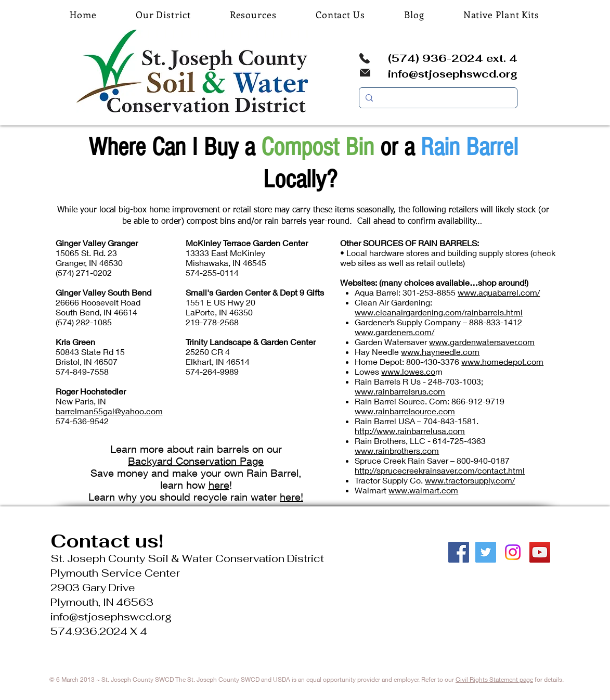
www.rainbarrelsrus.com (400, 391)
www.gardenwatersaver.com (482, 342)
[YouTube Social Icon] (540, 552)
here (219, 485)
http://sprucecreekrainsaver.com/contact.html (440, 470)
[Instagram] (513, 552)
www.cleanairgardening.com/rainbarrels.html (439, 312)
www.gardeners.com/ (394, 332)
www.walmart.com (423, 490)
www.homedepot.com (502, 361)
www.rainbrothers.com (397, 450)
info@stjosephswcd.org (453, 74)
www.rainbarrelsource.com (405, 411)
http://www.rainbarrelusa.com (410, 431)
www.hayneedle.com (440, 352)
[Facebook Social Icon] (459, 552)
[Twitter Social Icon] (486, 552)
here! (291, 497)
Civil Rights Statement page (494, 679)
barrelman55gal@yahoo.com (109, 411)
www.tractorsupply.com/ (470, 480)
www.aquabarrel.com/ (499, 292)
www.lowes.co (408, 371)
